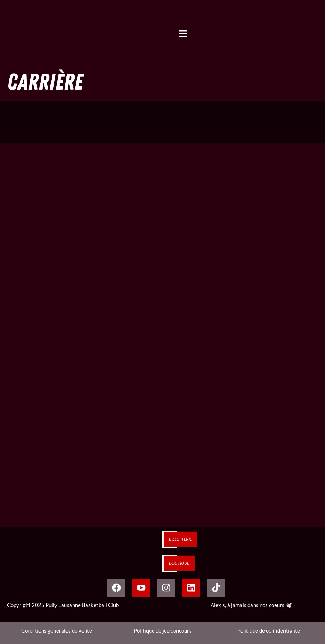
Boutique (179, 563)
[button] (183, 35)
